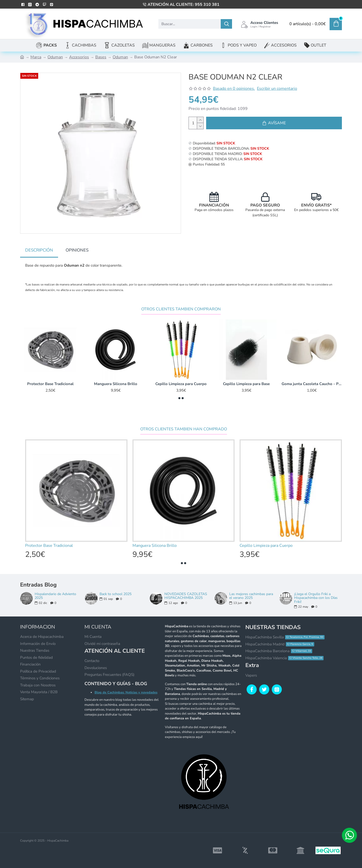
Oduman (55, 57)
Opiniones (77, 250)
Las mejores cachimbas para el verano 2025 (251, 596)
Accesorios (79, 57)
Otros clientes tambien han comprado (184, 429)
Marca (36, 57)
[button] (179, 398)
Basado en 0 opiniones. (234, 89)
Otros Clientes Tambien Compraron (181, 309)
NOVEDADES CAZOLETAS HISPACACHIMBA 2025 (186, 596)
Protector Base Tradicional (50, 384)
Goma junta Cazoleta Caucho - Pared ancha (312, 384)
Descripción (39, 250)
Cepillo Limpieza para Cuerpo (181, 384)
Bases (101, 57)
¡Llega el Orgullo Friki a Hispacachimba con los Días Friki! (316, 598)
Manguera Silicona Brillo (116, 384)
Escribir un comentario (277, 89)
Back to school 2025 (116, 594)
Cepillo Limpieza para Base (246, 384)
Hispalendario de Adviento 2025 (55, 596)
